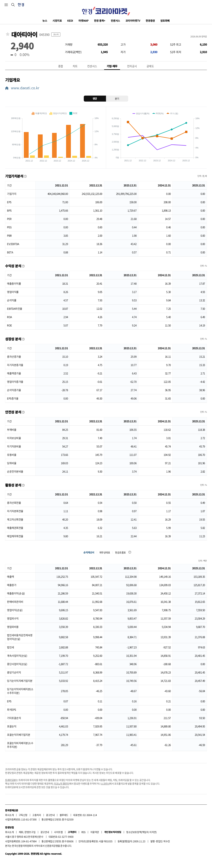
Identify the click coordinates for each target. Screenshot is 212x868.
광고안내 (50, 815)
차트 (75, 66)
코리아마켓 (133, 21)
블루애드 (64, 815)
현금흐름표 (120, 552)
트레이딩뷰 (11, 780)
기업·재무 (112, 66)
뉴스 (45, 21)
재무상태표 (105, 552)
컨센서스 (115, 21)
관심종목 (8, 34)
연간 (95, 98)
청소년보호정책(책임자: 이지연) (141, 832)
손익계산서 (89, 552)
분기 (117, 98)
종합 (61, 66)
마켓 (83, 21)
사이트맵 (58, 832)
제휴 (21, 832)
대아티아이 (24, 35)
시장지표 (57, 21)
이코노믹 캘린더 (61, 784)
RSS (83, 832)
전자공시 (132, 66)
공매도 (150, 66)
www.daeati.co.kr (25, 88)
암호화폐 (165, 21)
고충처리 (37, 815)
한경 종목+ (100, 21)
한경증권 (150, 21)
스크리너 (105, 784)
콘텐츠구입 (30, 832)
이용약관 (95, 832)
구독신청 (23, 815)
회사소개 (9, 815)
